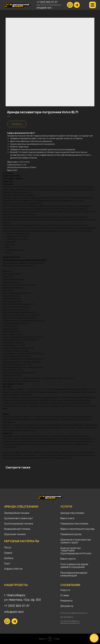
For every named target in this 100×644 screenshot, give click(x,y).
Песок (8, 547)
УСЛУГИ (66, 506)
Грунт (7, 563)
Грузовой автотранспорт (19, 518)
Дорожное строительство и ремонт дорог (76, 541)
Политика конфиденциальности (74, 613)
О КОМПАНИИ (70, 585)
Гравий (8, 553)
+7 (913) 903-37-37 (47, 2)
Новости (65, 590)
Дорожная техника (15, 534)
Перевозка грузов (71, 534)
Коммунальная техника (17, 529)
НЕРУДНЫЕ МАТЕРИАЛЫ (22, 541)
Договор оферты (67, 617)
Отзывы (65, 595)
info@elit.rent (44, 8)
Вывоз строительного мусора (78, 529)
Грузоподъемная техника (19, 524)
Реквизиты (66, 601)
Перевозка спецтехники (74, 524)
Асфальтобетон (13, 569)
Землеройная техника (17, 513)
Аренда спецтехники (72, 513)
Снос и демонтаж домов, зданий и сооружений (74, 566)
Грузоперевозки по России (76, 553)
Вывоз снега (67, 518)
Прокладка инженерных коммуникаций (74, 574)
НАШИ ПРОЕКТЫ (16, 585)
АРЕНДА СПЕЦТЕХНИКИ (21, 506)
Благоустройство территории (71, 549)
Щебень (9, 558)
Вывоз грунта (68, 559)
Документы (67, 606)
